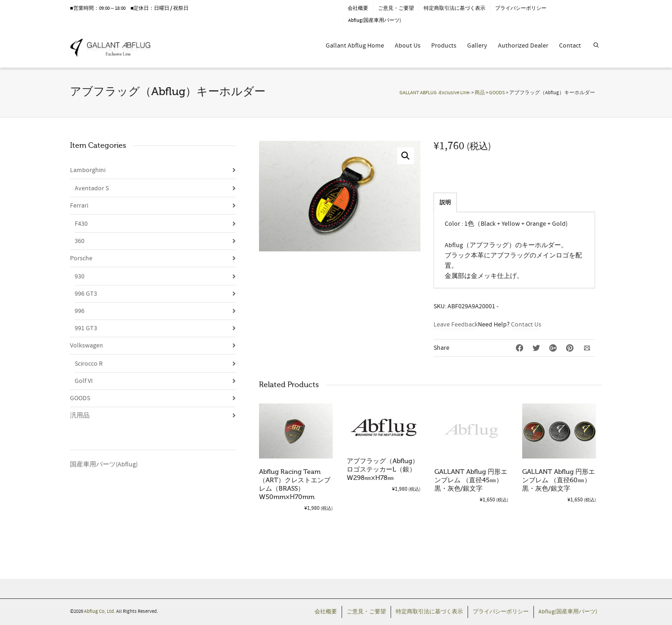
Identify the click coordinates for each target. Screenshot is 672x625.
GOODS (80, 398)
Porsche (81, 258)
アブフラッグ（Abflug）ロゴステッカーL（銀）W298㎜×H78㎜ (383, 469)
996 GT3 (86, 294)
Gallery (477, 46)
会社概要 (358, 8)
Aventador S (92, 188)
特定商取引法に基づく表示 (455, 8)
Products (444, 46)
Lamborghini (88, 170)
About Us (408, 46)
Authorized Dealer (523, 46)
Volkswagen (87, 346)
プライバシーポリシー (521, 8)
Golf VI (84, 381)
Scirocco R (89, 364)
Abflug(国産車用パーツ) (374, 21)
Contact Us (526, 325)
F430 (81, 224)
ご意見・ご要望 (396, 8)
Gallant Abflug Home (355, 46)
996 (80, 311)
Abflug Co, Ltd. (100, 611)
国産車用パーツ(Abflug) (104, 465)
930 (80, 277)
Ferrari (79, 206)
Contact (570, 46)
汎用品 (80, 416)
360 (80, 241)
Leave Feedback (456, 325)
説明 (445, 203)
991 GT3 (86, 328)
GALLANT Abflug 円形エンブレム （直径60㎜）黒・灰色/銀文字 (559, 480)
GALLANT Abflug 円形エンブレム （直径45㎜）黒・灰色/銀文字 (471, 480)
